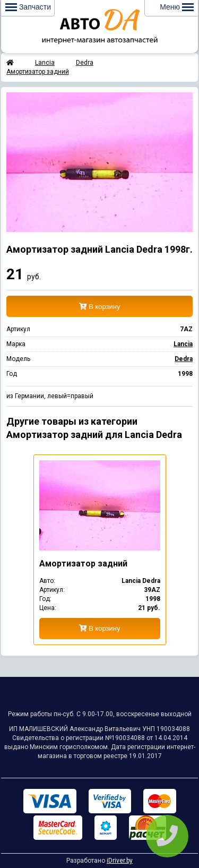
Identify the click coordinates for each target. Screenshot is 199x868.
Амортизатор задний (38, 72)
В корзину (100, 307)
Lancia (45, 63)
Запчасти (28, 7)
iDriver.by (120, 861)
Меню (177, 7)
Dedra (85, 63)
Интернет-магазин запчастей (100, 27)
